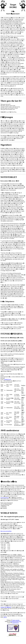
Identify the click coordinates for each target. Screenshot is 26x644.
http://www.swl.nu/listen (6, 531)
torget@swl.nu (15, 623)
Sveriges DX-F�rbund (6, 607)
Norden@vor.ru (8, 379)
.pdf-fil (5, 617)
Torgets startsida (16, 620)
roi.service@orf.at (5, 498)
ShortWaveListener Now (16, 621)
